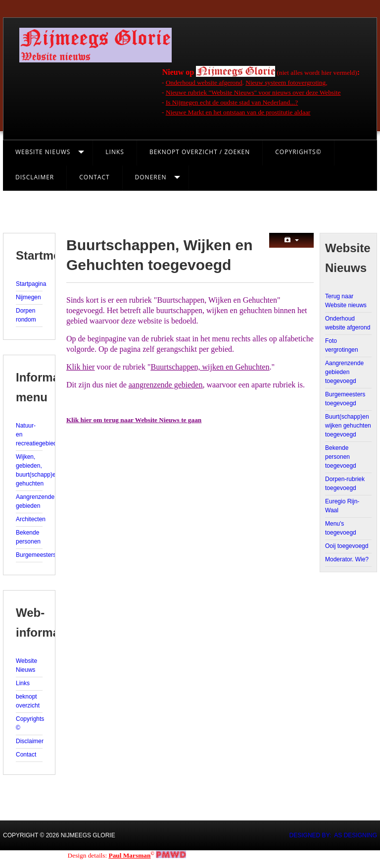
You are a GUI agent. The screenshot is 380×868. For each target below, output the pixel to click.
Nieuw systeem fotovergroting (285, 82)
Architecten (29, 519)
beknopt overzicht (28, 701)
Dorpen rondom (26, 315)
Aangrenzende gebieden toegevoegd (344, 372)
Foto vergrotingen (342, 345)
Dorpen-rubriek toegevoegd (345, 484)
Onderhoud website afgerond (204, 82)
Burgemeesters (29, 555)
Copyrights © (29, 723)
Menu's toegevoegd (341, 528)
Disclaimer (35, 177)
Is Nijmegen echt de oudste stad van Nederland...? (232, 102)
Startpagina (29, 284)
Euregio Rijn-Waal (342, 506)
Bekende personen (28, 537)
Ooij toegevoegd (347, 546)
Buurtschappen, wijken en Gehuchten (210, 367)
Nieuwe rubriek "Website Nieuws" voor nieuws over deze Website (253, 92)
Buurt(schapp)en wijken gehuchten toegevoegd (348, 426)
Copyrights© (298, 152)
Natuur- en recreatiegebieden (29, 434)
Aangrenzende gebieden (29, 501)
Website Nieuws (43, 152)
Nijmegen (28, 297)
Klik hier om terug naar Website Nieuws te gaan (134, 420)
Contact (94, 177)
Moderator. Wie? (347, 559)
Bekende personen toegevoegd (341, 457)
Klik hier (80, 367)
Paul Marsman (130, 855)
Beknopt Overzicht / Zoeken (200, 152)
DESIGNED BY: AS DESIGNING (333, 835)
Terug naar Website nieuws (346, 301)
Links (115, 152)
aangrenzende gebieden (166, 385)
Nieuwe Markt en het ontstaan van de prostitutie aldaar (238, 112)
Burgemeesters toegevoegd (345, 399)
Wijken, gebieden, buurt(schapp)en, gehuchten (29, 470)
